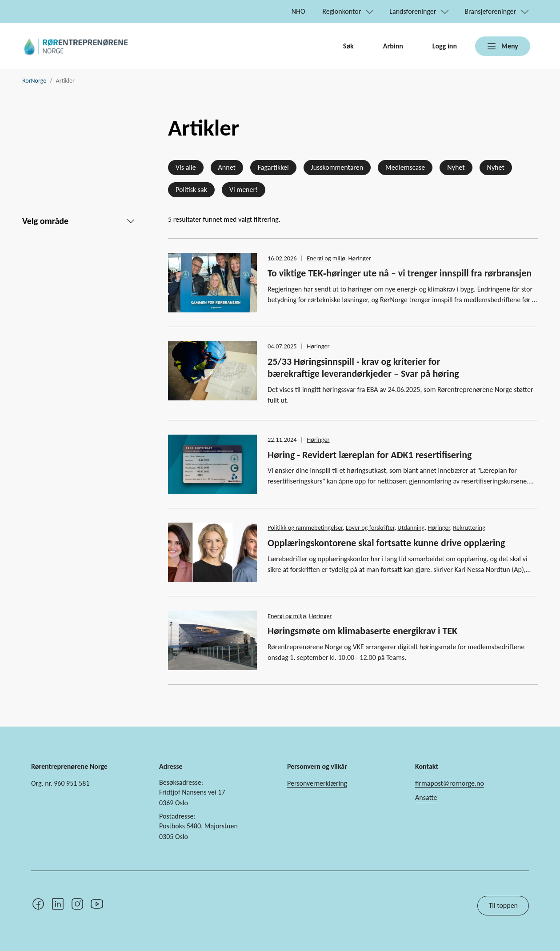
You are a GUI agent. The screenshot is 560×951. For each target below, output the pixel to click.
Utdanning (411, 527)
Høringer (360, 258)
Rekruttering (469, 527)
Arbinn (393, 46)
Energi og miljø (326, 258)
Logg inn (445, 46)
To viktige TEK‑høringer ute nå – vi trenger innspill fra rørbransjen (400, 273)
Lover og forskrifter (370, 527)
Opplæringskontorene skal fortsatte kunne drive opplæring (386, 543)
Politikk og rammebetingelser (305, 527)
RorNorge (34, 81)
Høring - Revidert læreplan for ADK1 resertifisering (370, 455)
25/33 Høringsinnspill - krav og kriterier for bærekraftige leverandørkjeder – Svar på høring (363, 368)
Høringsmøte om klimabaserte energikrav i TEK (362, 631)
